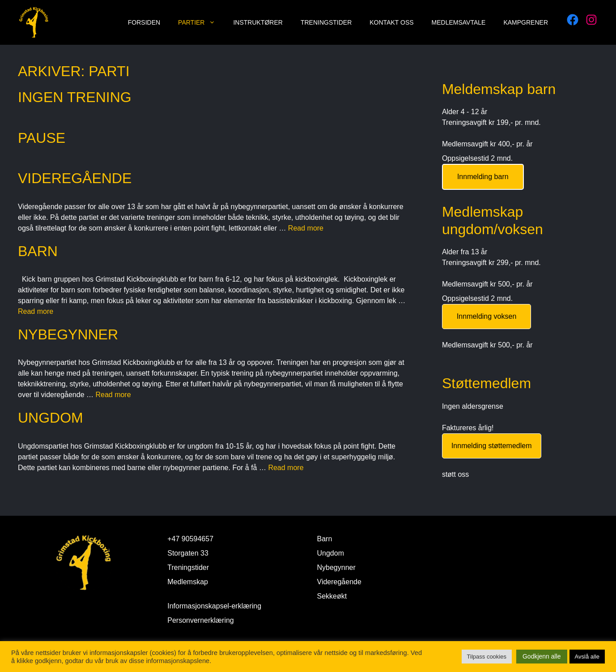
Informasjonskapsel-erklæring (214, 606)
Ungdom (51, 418)
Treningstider (326, 22)
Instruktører (258, 22)
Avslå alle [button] (587, 657)
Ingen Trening (75, 97)
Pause (42, 138)
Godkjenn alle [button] (542, 656)
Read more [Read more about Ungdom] (286, 468)
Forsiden (144, 22)
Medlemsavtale (459, 22)
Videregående (75, 178)
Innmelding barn (483, 177)
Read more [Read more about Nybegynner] (113, 395)
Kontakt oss (391, 22)
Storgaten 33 (188, 553)
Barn (38, 251)
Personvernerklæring (201, 620)
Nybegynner (68, 334)
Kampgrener (526, 22)
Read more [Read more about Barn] (36, 311)
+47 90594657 (190, 539)
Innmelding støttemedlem (492, 446)
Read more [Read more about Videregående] (306, 228)
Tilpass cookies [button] (487, 657)
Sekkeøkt (332, 596)
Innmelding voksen (486, 316)
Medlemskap (188, 582)
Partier (201, 22)
